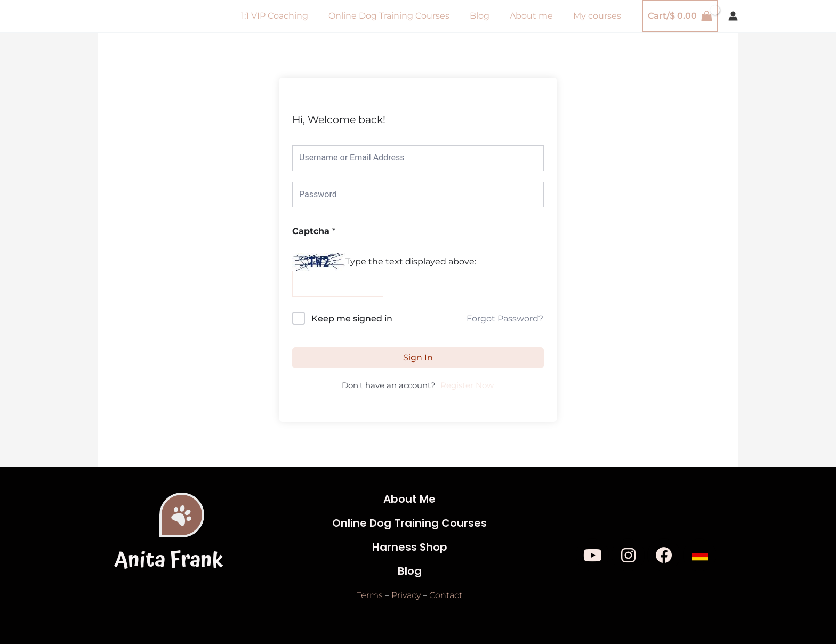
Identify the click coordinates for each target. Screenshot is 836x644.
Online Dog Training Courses (400, 16)
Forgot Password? (505, 319)
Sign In (418, 357)
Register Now (467, 386)
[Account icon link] (733, 16)
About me (536, 16)
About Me (409, 500)
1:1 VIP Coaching (289, 16)
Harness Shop (410, 548)
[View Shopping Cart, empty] (680, 16)
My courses (599, 16)
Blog (488, 16)
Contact (446, 596)
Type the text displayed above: (411, 261)
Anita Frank (169, 561)
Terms (370, 596)
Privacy (406, 596)
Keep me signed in (352, 319)
